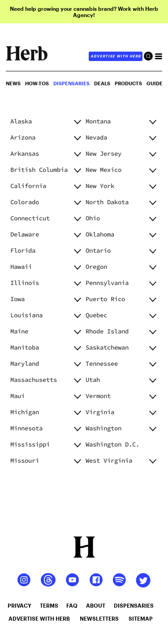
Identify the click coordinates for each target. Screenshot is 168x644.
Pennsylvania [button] (107, 283)
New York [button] (100, 186)
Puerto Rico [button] (105, 299)
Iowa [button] (17, 299)
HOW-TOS (37, 83)
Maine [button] (19, 331)
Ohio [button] (93, 218)
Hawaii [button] (21, 267)
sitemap (141, 618)
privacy (19, 605)
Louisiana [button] (26, 315)
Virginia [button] (100, 412)
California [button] (28, 186)
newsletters (99, 618)
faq (72, 605)
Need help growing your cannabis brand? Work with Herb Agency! (84, 12)
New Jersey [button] (103, 153)
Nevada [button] (96, 137)
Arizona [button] (23, 137)
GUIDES (156, 83)
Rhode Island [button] (107, 331)
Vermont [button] (98, 396)
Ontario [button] (98, 250)
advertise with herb (116, 56)
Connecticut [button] (30, 218)
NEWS (13, 83)
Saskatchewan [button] (107, 347)
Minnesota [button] (26, 428)
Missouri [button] (25, 460)
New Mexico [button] (103, 170)
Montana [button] (98, 121)
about (96, 605)
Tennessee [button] (102, 364)
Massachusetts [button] (34, 380)
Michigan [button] (25, 412)
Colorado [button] (25, 202)
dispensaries (134, 605)
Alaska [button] (21, 121)
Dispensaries (71, 83)
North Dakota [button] (107, 202)
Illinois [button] (25, 283)
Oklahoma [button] (100, 234)
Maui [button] (17, 396)
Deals (102, 83)
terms (49, 605)
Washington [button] (103, 428)
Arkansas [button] (25, 153)
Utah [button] (93, 380)
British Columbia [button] (39, 170)
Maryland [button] (25, 364)
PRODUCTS (128, 83)
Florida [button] (23, 250)
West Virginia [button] (109, 460)
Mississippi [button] (30, 444)
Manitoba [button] (25, 347)
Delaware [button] (25, 234)
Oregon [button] (96, 267)
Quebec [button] (96, 315)
